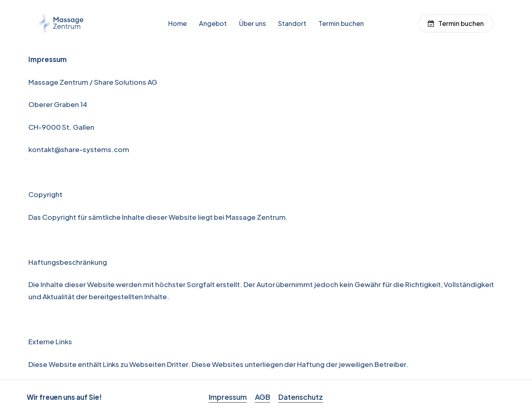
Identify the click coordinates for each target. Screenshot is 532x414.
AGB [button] (263, 397)
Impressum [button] (228, 397)
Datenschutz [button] (301, 397)
